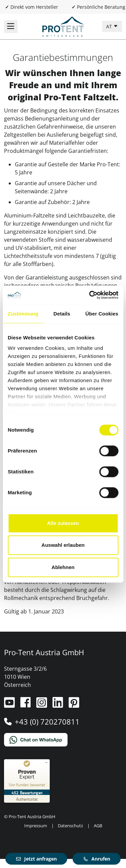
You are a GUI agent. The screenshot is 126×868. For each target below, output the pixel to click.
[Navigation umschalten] (11, 27)
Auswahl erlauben (63, 545)
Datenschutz (70, 826)
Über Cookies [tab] (102, 314)
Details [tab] (62, 314)
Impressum (36, 826)
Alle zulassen (63, 523)
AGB (98, 826)
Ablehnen (63, 567)
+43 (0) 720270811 (47, 722)
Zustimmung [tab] (23, 314)
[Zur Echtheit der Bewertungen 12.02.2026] (27, 799)
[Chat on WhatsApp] (63, 740)
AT (110, 26)
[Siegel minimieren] (46, 763)
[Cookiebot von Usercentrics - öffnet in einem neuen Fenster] (90, 295)
